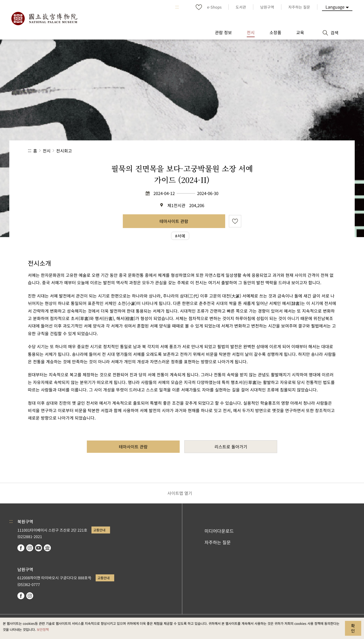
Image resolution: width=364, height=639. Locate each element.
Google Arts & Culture (47, 548)
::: (177, 7)
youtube (39, 548)
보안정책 (43, 629)
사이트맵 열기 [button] (180, 493)
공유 (285, 151)
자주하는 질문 (218, 542)
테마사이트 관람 (174, 221)
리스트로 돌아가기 (231, 447)
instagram (30, 548)
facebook (21, 548)
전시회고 (64, 151)
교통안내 (99, 530)
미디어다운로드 (219, 531)
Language (335, 7)
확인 (353, 628)
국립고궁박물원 (44, 19)
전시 (47, 151)
